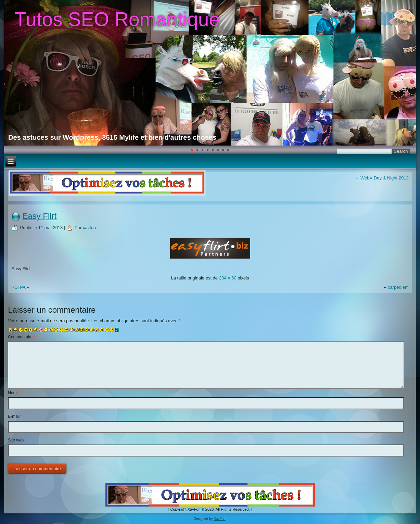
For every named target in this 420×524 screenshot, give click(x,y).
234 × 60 (228, 278)
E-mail (15, 416)
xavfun (89, 228)
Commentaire (22, 337)
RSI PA (18, 287)
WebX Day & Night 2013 (381, 178)
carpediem (398, 287)
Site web (16, 440)
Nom (14, 393)
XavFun (219, 519)
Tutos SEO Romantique (117, 19)
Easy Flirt (39, 216)
